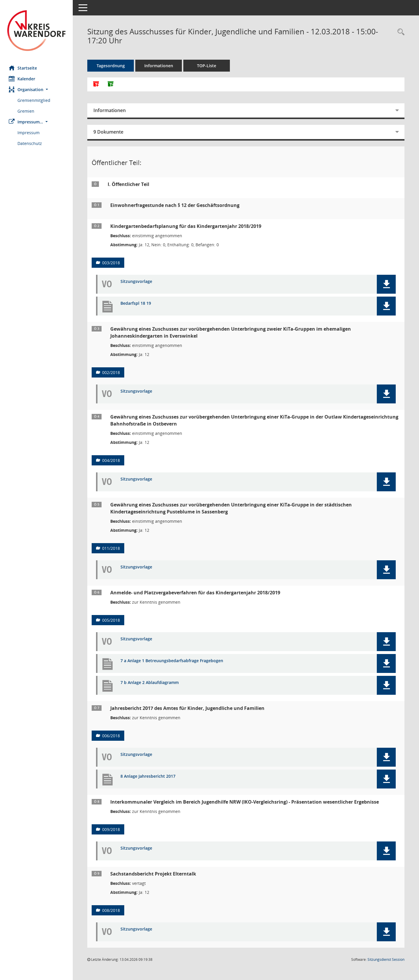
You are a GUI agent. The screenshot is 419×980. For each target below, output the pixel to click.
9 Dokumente (108, 132)
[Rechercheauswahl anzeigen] (400, 32)
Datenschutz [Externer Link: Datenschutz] (30, 143)
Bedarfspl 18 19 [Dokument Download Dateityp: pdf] (136, 303)
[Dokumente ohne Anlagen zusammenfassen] (111, 84)
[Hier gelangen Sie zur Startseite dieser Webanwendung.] (36, 31)
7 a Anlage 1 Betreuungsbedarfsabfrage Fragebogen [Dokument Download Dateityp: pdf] (172, 661)
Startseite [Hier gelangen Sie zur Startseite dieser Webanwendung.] (23, 68)
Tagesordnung (111, 66)
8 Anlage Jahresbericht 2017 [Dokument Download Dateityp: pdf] (148, 776)
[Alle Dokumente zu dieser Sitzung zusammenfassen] (96, 84)
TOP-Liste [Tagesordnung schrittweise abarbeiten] (207, 66)
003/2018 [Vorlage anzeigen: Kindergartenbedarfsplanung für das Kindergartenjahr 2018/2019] (111, 263)
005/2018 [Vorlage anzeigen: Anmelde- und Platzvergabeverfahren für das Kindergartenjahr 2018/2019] (111, 620)
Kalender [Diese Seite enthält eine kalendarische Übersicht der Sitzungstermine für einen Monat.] (22, 79)
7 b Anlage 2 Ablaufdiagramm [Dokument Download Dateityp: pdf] (150, 683)
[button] (36, 90)
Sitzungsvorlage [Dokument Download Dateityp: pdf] (136, 282)
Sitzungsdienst (386, 959)
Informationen (159, 66)
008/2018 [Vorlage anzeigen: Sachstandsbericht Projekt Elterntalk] (111, 910)
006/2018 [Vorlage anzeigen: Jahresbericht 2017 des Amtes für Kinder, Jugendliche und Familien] (111, 736)
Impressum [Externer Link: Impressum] (29, 133)
